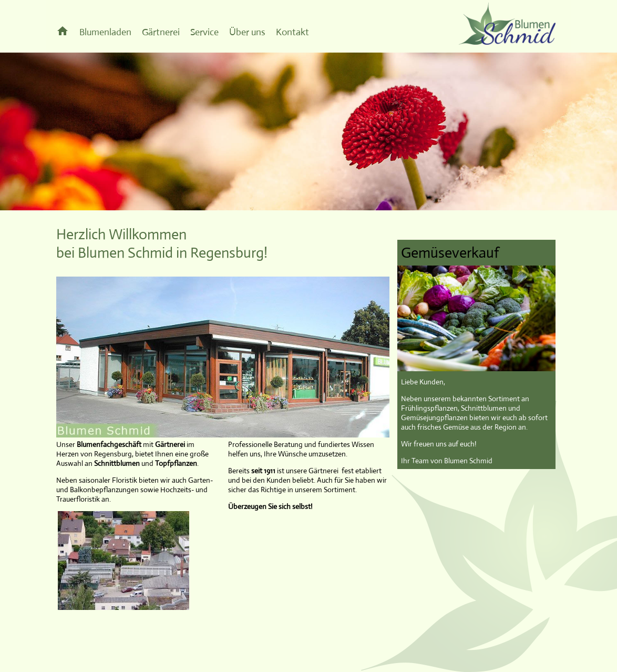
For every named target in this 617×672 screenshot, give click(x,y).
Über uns (247, 32)
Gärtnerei (161, 32)
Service (204, 32)
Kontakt (292, 32)
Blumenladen (105, 32)
